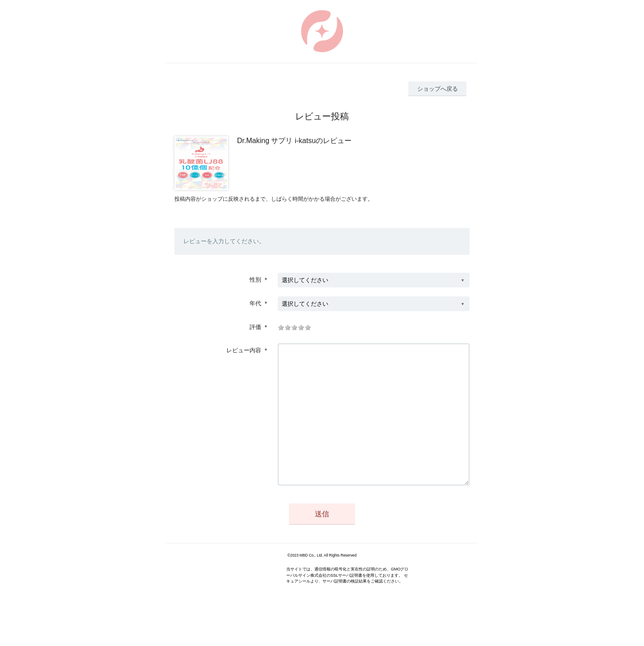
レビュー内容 (244, 350)
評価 (255, 327)
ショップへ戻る (438, 89)
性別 (255, 280)
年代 (255, 303)
